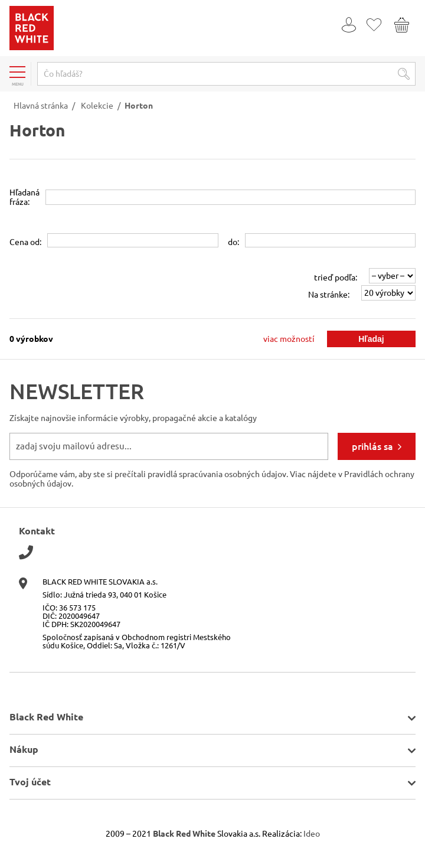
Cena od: (25, 242)
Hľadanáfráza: (24, 197)
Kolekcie (97, 106)
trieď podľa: (336, 278)
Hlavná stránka (41, 106)
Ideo (312, 834)
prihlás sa (372, 446)
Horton (139, 106)
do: (233, 242)
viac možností (289, 339)
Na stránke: (329, 295)
